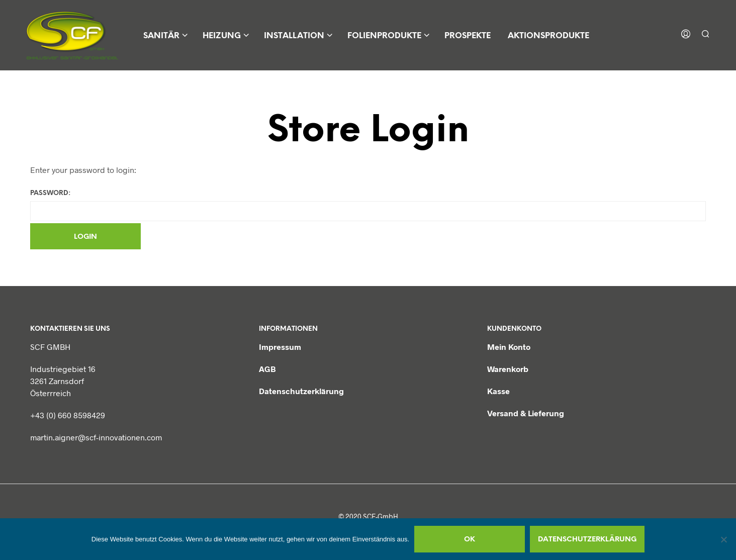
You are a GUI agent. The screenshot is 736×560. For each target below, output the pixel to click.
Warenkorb (508, 369)
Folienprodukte (384, 36)
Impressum (280, 347)
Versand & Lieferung (526, 413)
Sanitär (161, 36)
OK (470, 540)
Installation (294, 36)
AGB (267, 369)
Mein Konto (509, 347)
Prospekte (468, 36)
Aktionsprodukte (548, 36)
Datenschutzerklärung (301, 391)
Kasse (498, 391)
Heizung (222, 36)
